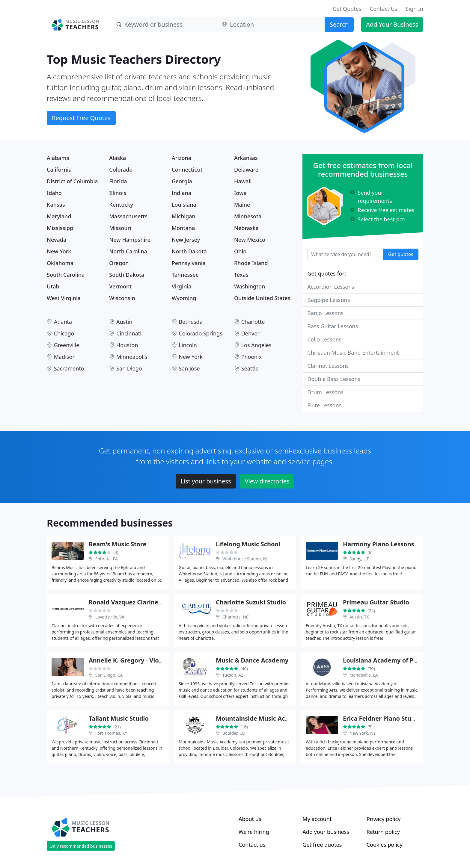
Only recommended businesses (81, 846)
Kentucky (121, 205)
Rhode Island (251, 263)
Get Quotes (347, 9)
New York (59, 251)
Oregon (119, 263)
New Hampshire (130, 240)
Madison (65, 357)
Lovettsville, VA (110, 617)
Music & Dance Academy (252, 660)
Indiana (182, 193)
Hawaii (243, 181)
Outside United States (262, 298)
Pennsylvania (189, 263)
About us (250, 819)
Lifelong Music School (248, 544)
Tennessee (185, 275)
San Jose (189, 368)
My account (317, 819)
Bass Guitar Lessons (333, 326)
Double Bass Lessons (334, 379)
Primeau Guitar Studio (376, 602)
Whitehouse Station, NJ (245, 559)
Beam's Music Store (118, 544)
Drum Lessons (325, 392)
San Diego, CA (109, 675)
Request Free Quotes (81, 118)
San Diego (129, 368)
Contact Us (384, 9)
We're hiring (254, 832)
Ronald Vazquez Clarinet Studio (135, 602)
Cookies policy (385, 845)
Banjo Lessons (325, 313)
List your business (206, 481)
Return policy (383, 832)
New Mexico (250, 240)
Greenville (67, 345)
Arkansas (246, 158)
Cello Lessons (324, 339)
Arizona (181, 158)
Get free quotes (322, 845)
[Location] (272, 25)
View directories (267, 481)
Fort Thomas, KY (111, 733)
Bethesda (190, 322)
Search (339, 24)
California (59, 170)
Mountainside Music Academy (260, 718)
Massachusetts (128, 216)
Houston (127, 345)
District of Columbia (72, 181)
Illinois (118, 193)
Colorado (121, 170)
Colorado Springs (200, 333)
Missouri (120, 228)
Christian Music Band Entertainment (353, 353)
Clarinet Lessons (328, 366)
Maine (242, 205)
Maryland (59, 216)
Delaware (246, 170)
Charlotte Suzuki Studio (251, 602)
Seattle (250, 368)
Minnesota (248, 216)
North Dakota (189, 251)
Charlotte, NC (236, 617)
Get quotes (401, 254)
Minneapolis (132, 357)
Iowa (240, 193)
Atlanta (63, 322)
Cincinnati (129, 333)
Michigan (184, 216)
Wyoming (184, 298)
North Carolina (128, 251)
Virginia (182, 286)
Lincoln (188, 345)
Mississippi (61, 228)
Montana (183, 228)
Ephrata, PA (107, 559)
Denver (250, 333)
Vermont (120, 286)
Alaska (117, 158)
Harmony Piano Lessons (379, 544)
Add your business (326, 832)
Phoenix (251, 357)
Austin (124, 322)
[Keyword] (166, 25)
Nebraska (246, 228)
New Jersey (186, 240)
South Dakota (127, 275)
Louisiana (184, 205)
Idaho (54, 193)
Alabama (58, 158)
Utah (53, 286)
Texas (241, 275)
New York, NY (363, 733)
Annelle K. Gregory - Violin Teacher (140, 660)
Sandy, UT (359, 559)
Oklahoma (60, 263)
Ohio (240, 251)
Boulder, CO (234, 733)
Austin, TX (359, 617)
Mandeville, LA (364, 675)
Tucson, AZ (233, 675)
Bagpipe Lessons (329, 300)
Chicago (64, 333)
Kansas (56, 205)
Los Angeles (256, 345)
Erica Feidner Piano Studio (382, 718)
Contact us (252, 845)
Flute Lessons (324, 405)
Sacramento (69, 368)
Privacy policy (384, 819)
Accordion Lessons (331, 287)
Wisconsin (122, 298)
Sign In (414, 9)
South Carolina (66, 275)
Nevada (57, 240)
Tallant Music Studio (119, 718)
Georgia (182, 181)
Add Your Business (392, 24)
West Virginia (64, 298)
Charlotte (253, 322)
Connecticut (187, 170)
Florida (118, 181)
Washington (250, 286)
